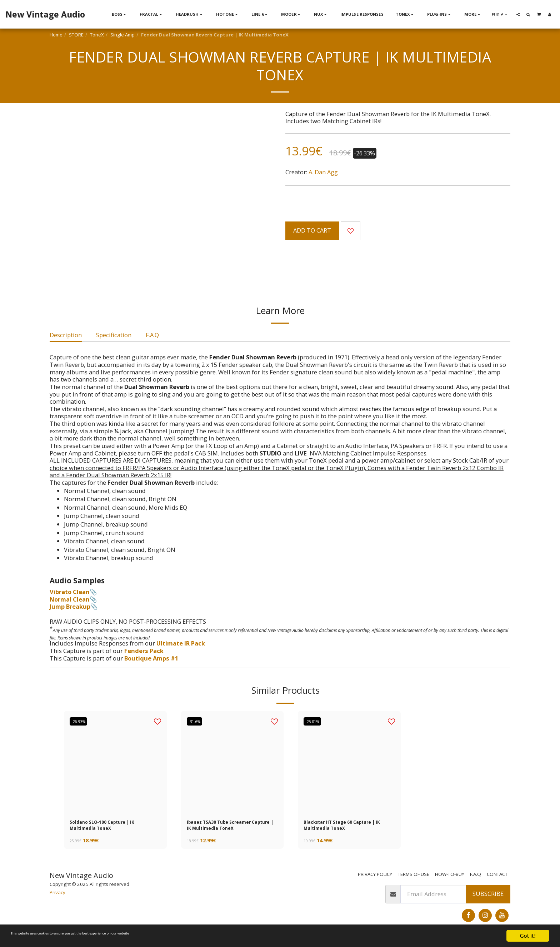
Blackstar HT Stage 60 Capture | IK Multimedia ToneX (348, 828)
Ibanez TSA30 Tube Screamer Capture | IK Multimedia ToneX (229, 828)
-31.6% (197, 721)
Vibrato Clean (70, 592)
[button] (518, 14)
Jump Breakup (70, 606)
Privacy (57, 898)
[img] (232, 762)
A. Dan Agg (323, 172)
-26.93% (82, 721)
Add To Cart (312, 230)
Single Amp (122, 35)
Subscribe (488, 899)
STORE (76, 35)
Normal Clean (70, 599)
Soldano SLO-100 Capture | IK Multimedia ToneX (112, 828)
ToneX (97, 35)
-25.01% (316, 721)
